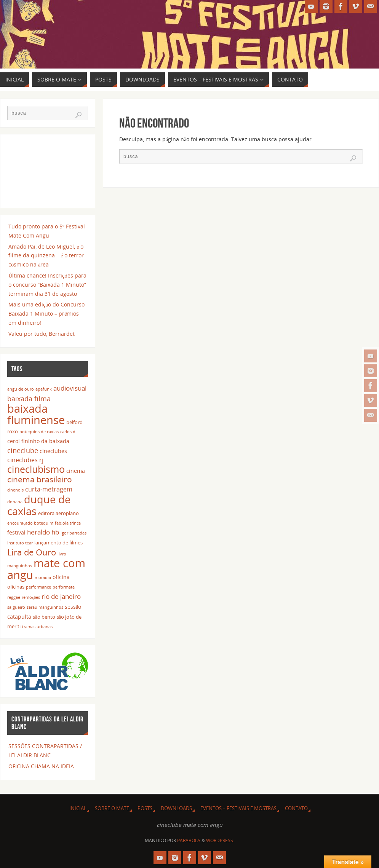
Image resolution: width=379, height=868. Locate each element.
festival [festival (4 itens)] (16, 532)
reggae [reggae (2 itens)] (14, 597)
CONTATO (296, 808)
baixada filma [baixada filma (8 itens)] (29, 398)
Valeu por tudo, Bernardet (42, 334)
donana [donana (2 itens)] (15, 502)
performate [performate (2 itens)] (64, 587)
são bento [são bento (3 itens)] (44, 617)
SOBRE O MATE (112, 808)
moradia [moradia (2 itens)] (43, 578)
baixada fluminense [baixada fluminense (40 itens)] (36, 414)
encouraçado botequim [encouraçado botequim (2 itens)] (30, 523)
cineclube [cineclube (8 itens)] (23, 450)
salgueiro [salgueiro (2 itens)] (16, 607)
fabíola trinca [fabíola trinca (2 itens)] (68, 523)
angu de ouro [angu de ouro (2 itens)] (21, 389)
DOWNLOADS (176, 808)
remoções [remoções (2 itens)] (31, 597)
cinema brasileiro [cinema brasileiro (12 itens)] (40, 479)
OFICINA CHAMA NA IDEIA (41, 766)
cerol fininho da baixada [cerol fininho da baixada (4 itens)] (38, 441)
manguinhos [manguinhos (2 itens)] (20, 566)
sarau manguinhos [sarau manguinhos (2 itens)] (45, 607)
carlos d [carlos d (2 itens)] (68, 432)
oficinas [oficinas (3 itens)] (16, 587)
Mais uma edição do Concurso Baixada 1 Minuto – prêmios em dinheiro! (46, 314)
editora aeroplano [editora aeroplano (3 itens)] (58, 513)
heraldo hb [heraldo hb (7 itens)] (43, 532)
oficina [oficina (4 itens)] (61, 577)
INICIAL (78, 808)
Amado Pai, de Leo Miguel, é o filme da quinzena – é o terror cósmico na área (46, 256)
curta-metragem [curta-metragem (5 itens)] (49, 489)
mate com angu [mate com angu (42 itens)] (46, 569)
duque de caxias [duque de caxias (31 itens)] (39, 505)
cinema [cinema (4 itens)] (76, 471)
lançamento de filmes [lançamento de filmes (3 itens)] (58, 543)
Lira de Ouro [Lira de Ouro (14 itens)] (32, 552)
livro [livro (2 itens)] (62, 554)
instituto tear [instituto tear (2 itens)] (20, 543)
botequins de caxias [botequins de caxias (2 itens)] (39, 432)
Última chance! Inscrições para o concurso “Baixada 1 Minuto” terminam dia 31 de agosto (47, 285)
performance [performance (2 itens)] (38, 587)
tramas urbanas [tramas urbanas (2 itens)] (37, 627)
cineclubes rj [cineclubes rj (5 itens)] (25, 460)
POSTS (145, 808)
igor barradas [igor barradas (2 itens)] (74, 533)
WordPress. (220, 840)
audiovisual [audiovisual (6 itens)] (70, 388)
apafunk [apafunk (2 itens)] (44, 389)
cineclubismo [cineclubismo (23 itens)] (36, 469)
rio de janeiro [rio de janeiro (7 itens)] (61, 596)
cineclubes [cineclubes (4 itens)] (53, 451)
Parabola (189, 840)
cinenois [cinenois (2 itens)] (15, 490)
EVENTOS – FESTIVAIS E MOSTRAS (238, 808)
